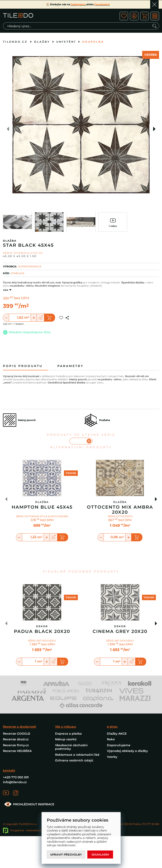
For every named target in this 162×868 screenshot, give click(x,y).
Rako (111, 739)
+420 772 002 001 (16, 777)
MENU (155, 16)
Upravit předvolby (66, 854)
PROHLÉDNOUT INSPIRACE (29, 804)
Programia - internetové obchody (28, 830)
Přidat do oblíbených (61, 318)
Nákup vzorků (66, 739)
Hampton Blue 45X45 (42, 507)
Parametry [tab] (70, 366)
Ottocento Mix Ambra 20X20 (120, 510)
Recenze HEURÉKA (17, 751)
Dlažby (42, 42)
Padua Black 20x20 (42, 631)
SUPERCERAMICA (30, 266)
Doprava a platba (68, 734)
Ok (154, 4)
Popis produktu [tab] (23, 366)
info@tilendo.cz (15, 782)
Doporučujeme (119, 745)
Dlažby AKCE (117, 734)
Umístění (66, 42)
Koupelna (93, 42)
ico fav (124, 16)
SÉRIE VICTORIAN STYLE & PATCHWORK (42, 516)
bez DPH (22, 298)
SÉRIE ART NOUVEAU (42, 641)
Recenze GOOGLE (17, 734)
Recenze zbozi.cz (16, 739)
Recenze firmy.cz (16, 745)
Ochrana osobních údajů (74, 760)
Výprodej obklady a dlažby (127, 751)
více (5, 290)
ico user (134, 16)
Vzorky (112, 757)
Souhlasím (100, 854)
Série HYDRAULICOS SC (23, 253)
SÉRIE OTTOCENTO (120, 516)
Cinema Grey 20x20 (120, 631)
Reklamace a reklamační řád (77, 755)
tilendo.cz (15, 42)
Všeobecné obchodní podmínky (71, 747)
